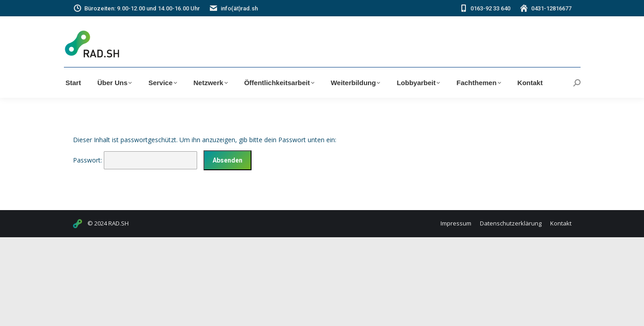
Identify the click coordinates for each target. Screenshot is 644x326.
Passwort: (135, 160)
